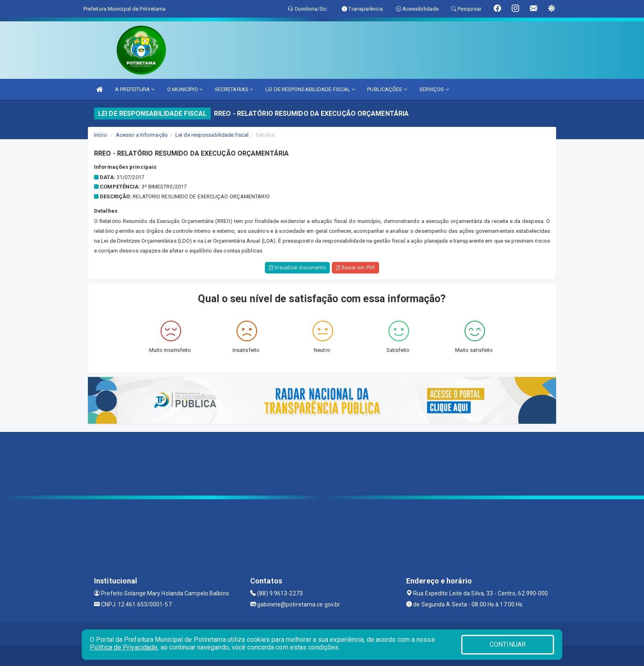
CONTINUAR (508, 644)
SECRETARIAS (234, 89)
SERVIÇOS (434, 89)
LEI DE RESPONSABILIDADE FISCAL (310, 89)
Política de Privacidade (124, 647)
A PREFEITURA (135, 89)
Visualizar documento (297, 268)
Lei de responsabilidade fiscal (212, 135)
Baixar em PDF (355, 268)
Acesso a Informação (142, 135)
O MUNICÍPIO (185, 89)
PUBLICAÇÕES (387, 89)
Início (101, 135)
